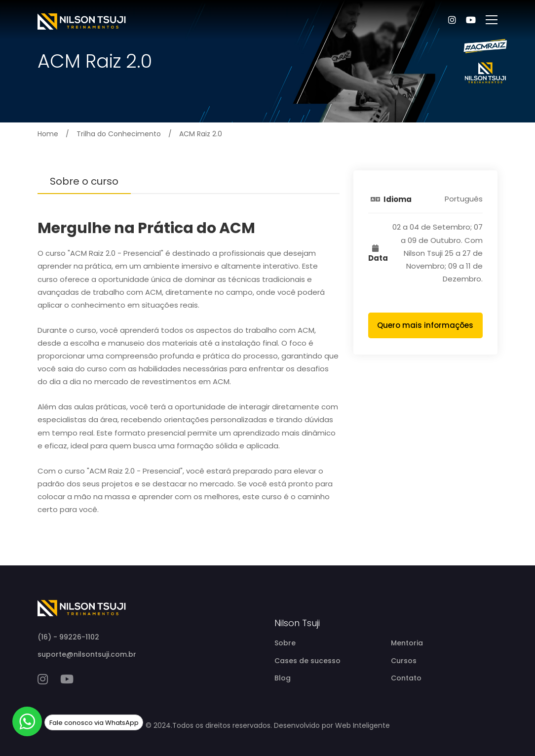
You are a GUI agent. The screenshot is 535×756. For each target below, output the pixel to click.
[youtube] (67, 679)
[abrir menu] (492, 20)
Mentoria (407, 643)
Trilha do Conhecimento (119, 134)
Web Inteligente (363, 725)
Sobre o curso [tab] (84, 181)
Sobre (285, 643)
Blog (283, 678)
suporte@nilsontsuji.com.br (87, 654)
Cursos (404, 661)
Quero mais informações (425, 325)
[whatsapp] (27, 721)
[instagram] (43, 679)
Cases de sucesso (307, 661)
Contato (406, 678)
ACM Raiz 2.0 (201, 134)
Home (48, 134)
